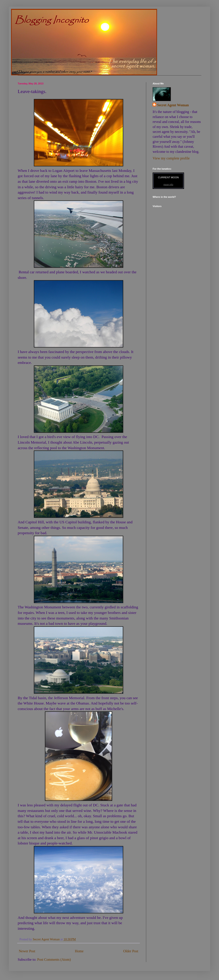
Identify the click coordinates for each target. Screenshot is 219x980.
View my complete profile (171, 158)
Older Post (131, 951)
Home (79, 951)
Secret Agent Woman (173, 105)
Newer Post (27, 951)
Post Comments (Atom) (54, 960)
